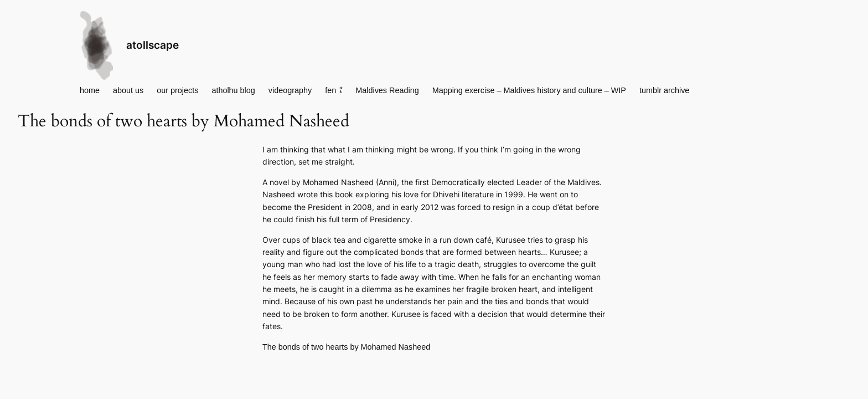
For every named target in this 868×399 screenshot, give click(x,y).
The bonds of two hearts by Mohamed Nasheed (346, 347)
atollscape (153, 45)
